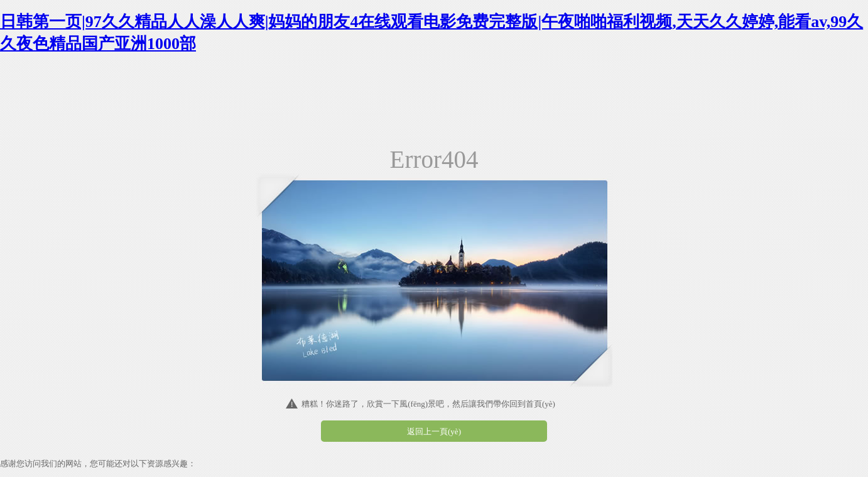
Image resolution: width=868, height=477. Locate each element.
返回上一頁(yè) (434, 431)
